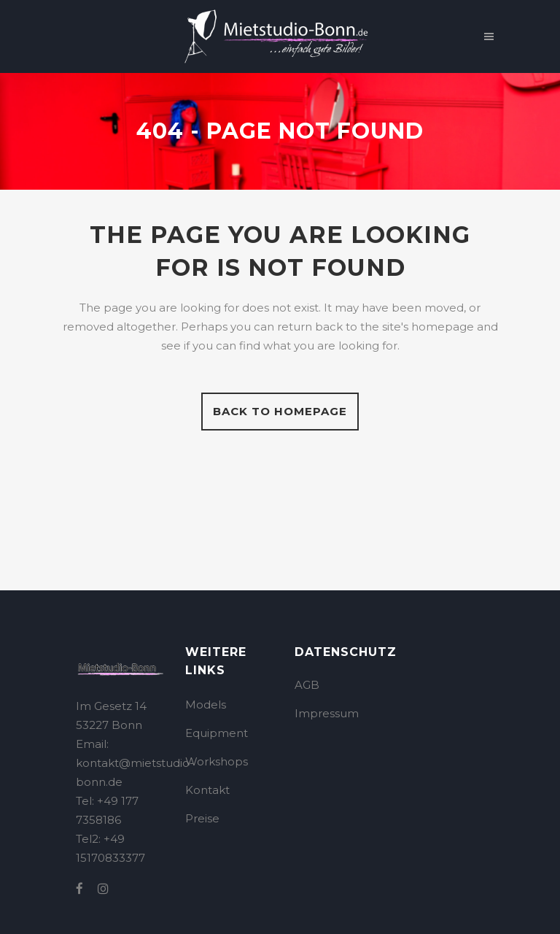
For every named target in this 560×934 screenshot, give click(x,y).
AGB (307, 685)
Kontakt (207, 790)
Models (206, 705)
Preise (202, 818)
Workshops (217, 761)
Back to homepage (280, 411)
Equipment (217, 733)
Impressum (327, 713)
